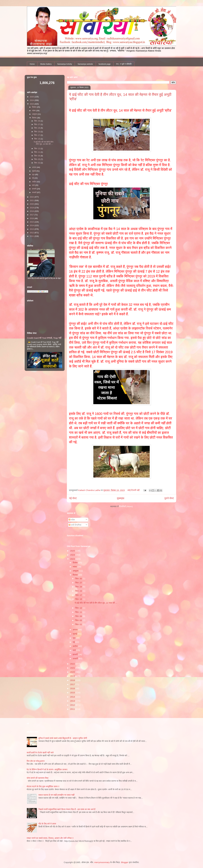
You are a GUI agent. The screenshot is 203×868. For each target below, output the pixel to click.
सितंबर (76, 575)
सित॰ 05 (79, 620)
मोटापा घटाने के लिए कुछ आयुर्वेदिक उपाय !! (43, 786)
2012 (73, 705)
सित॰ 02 (79, 624)
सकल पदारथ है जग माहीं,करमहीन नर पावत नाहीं (56, 795)
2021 (73, 668)
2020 (73, 672)
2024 (73, 555)
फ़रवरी (75, 654)
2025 (73, 551)
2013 (73, 701)
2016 (73, 688)
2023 (73, 559)
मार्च (75, 650)
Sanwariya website (85, 64)
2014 (73, 697)
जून (74, 638)
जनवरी (76, 659)
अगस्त (75, 630)
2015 (73, 693)
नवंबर (75, 567)
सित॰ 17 (79, 595)
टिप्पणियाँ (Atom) (126, 506)
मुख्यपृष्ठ (121, 498)
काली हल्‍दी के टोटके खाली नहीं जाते (40, 752)
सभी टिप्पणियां (75, 525)
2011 (73, 709)
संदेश (72, 520)
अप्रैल (75, 646)
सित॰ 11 (79, 612)
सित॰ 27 (79, 583)
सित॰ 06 (79, 616)
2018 (73, 680)
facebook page (105, 64)
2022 (73, 664)
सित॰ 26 (79, 587)
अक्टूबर (76, 571)
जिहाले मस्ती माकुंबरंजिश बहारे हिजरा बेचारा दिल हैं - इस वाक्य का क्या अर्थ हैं (67, 809)
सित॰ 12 (79, 608)
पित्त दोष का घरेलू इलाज (36, 761)
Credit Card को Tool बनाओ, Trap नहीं (44, 338)
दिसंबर (75, 563)
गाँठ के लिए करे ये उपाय (47, 824)
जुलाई (75, 634)
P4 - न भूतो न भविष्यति (124, 64)
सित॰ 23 (79, 591)
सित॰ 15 (79, 599)
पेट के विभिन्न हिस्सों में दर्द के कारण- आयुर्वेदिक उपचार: (47, 769)
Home (32, 64)
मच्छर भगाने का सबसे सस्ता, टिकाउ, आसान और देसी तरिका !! (50, 838)
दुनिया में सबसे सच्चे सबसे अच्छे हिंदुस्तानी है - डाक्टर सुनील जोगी (63, 738)
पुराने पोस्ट (169, 498)
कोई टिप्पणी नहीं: (134, 490)
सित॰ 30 (79, 579)
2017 (73, 684)
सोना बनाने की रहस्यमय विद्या (38, 778)
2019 (73, 676)
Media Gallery (46, 64)
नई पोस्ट (73, 498)
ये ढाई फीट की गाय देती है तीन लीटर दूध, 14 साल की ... (96, 603)
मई (74, 642)
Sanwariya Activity (65, 64)
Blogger (125, 862)
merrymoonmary (102, 862)
